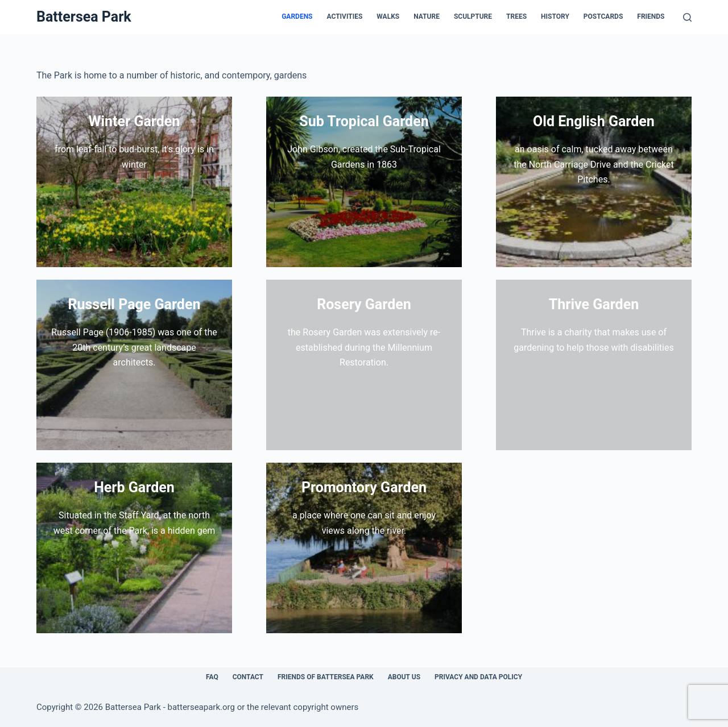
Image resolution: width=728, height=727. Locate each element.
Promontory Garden (364, 487)
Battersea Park (84, 17)
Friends (651, 16)
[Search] (687, 17)
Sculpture (473, 16)
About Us (404, 677)
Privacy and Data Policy (478, 677)
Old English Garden (594, 121)
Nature (427, 16)
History (555, 16)
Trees (516, 16)
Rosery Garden (364, 304)
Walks (388, 16)
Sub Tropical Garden (364, 121)
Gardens (297, 16)
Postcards (603, 16)
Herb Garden (134, 487)
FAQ (212, 677)
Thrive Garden (594, 304)
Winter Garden (135, 121)
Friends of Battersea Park (326, 677)
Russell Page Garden (135, 304)
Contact (248, 677)
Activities (345, 16)
